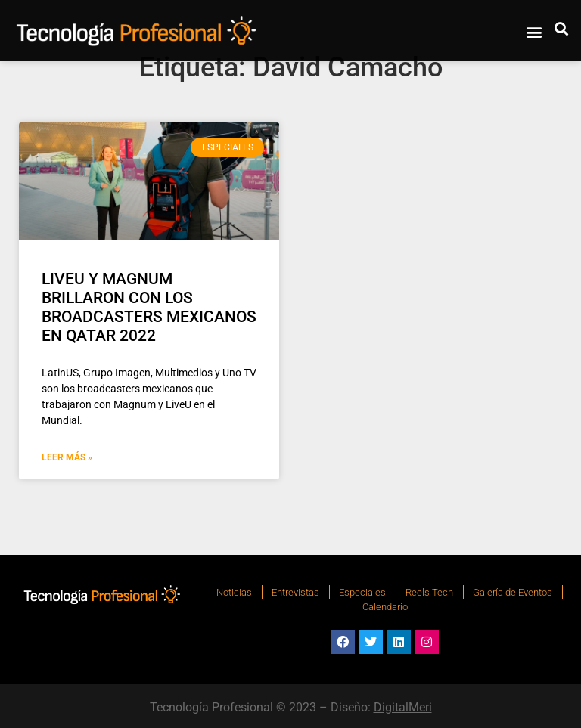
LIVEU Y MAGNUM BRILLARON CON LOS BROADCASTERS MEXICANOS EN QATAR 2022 (149, 308)
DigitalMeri (403, 707)
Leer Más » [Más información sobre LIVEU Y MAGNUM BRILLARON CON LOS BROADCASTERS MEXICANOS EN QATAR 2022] (67, 457)
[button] (534, 31)
